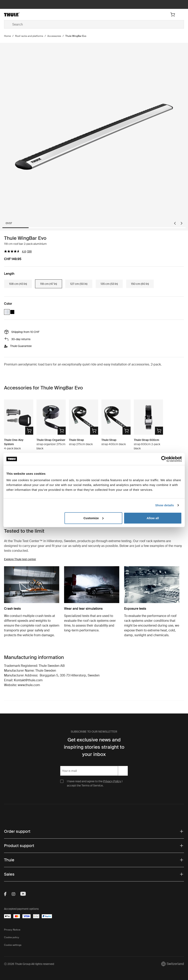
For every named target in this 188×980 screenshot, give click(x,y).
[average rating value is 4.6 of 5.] (15, 251)
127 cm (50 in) (79, 284)
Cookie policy (12, 937)
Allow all (153, 518)
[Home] (34, 14)
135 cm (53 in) (109, 284)
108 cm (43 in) (18, 284)
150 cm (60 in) (140, 284)
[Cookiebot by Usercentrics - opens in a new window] (164, 459)
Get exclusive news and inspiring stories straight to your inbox (94, 747)
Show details (165, 505)
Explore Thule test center (20, 559)
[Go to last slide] (175, 223)
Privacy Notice (12, 930)
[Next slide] (182, 223)
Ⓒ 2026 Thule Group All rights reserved (29, 964)
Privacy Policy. (112, 781)
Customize (93, 518)
